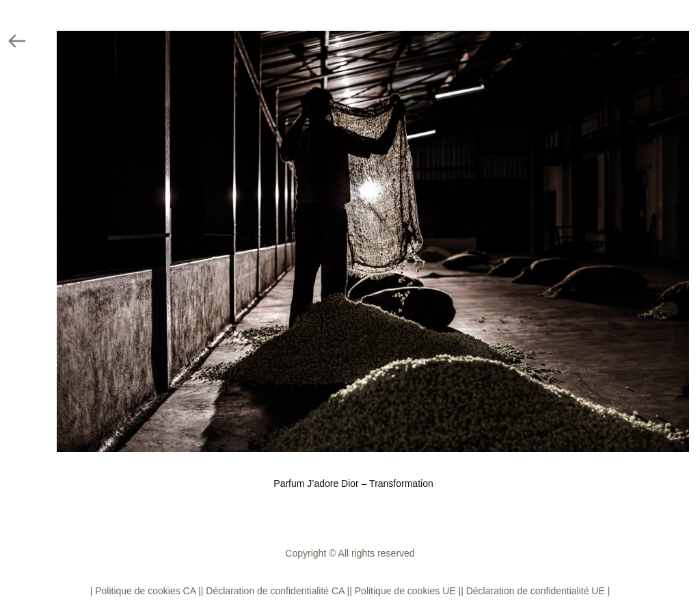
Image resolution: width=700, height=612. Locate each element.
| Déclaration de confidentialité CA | (275, 591)
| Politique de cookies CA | (146, 591)
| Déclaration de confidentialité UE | (535, 591)
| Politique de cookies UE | (405, 591)
